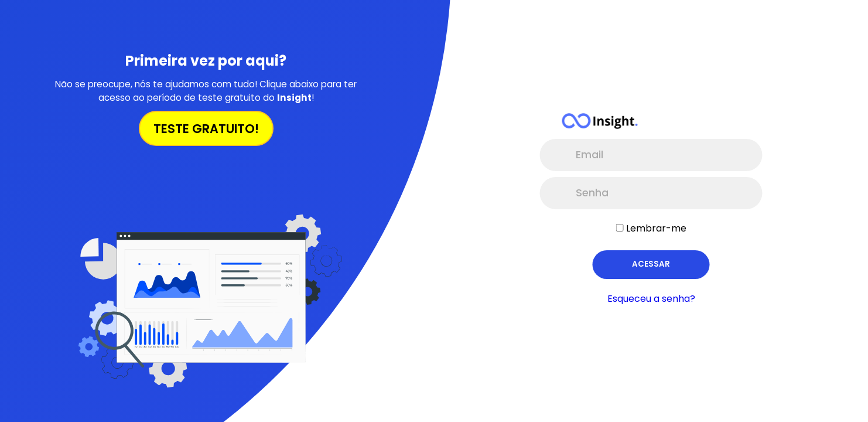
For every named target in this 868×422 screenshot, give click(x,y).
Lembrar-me (656, 228)
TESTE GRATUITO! (206, 129)
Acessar (651, 264)
